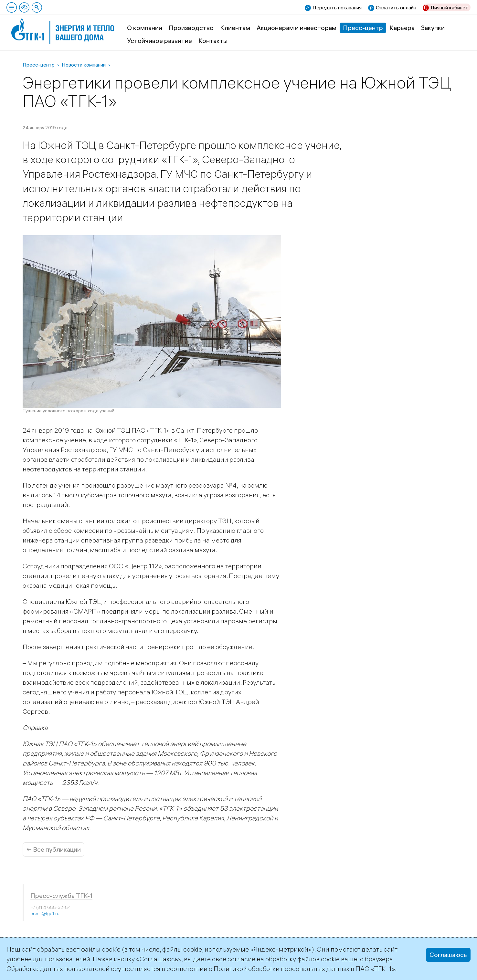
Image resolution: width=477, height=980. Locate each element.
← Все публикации (53, 849)
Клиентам (235, 28)
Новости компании (84, 65)
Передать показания (337, 7)
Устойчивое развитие (159, 41)
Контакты (213, 41)
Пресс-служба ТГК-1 (61, 896)
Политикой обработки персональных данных (281, 969)
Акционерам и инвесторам (297, 28)
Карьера (402, 28)
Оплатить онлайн (396, 7)
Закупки (433, 28)
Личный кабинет (449, 7)
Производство (191, 28)
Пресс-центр (363, 28)
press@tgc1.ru (45, 913)
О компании (145, 28)
